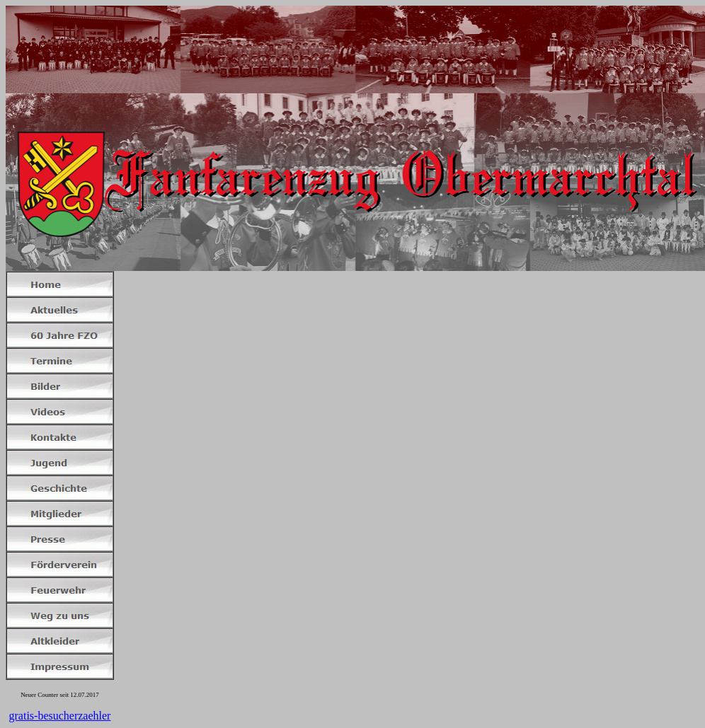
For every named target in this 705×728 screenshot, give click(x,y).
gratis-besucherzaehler (60, 716)
